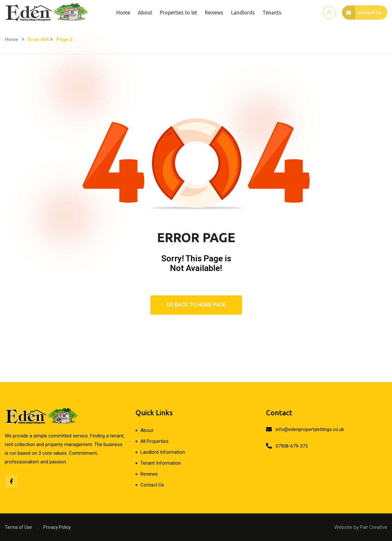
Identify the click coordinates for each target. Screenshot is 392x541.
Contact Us (152, 485)
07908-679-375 (292, 446)
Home (121, 13)
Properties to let (177, 13)
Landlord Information (163, 452)
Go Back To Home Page (196, 305)
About (143, 13)
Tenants (270, 13)
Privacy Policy (57, 527)
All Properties (154, 441)
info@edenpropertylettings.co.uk (310, 429)
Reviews (212, 13)
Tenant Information (161, 463)
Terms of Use (18, 527)
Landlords (241, 13)
